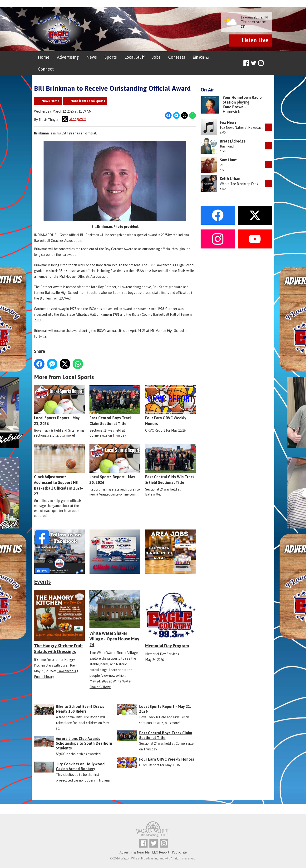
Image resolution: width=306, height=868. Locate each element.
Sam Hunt (228, 160)
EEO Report (161, 852)
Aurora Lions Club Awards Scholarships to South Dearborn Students (84, 743)
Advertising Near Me (135, 852)
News (92, 57)
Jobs (156, 57)
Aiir (167, 858)
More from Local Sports (88, 101)
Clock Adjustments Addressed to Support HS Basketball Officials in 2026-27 (59, 470)
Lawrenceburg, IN (254, 17)
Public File (179, 852)
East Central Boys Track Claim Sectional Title (115, 406)
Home (44, 57)
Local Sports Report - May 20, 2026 (115, 465)
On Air (199, 57)
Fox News (228, 122)
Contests (177, 57)
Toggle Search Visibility (269, 63)
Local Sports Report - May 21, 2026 (59, 406)
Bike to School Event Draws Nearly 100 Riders (80, 709)
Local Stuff (134, 57)
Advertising (68, 57)
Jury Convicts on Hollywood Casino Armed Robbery (80, 766)
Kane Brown (233, 107)
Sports (111, 57)
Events (42, 582)
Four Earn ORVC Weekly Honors (170, 406)
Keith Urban (230, 179)
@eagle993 (74, 119)
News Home (51, 101)
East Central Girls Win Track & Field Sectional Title (170, 465)
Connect (46, 69)
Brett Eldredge (233, 141)
